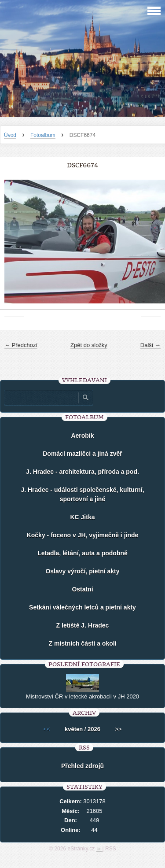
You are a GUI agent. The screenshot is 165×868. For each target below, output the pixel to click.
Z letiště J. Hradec (83, 625)
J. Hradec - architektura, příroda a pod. (82, 472)
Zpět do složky (89, 345)
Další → (150, 345)
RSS (111, 849)
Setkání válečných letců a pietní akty (82, 607)
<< (46, 729)
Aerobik (82, 436)
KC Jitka (82, 517)
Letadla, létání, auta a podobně (82, 553)
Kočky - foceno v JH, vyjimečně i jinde (83, 535)
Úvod (10, 135)
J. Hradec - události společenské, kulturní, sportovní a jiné (82, 494)
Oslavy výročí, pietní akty (82, 571)
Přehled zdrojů (82, 766)
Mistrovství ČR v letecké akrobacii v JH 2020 (82, 696)
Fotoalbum (43, 135)
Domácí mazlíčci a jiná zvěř (82, 454)
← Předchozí (21, 345)
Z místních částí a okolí (82, 643)
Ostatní (82, 589)
